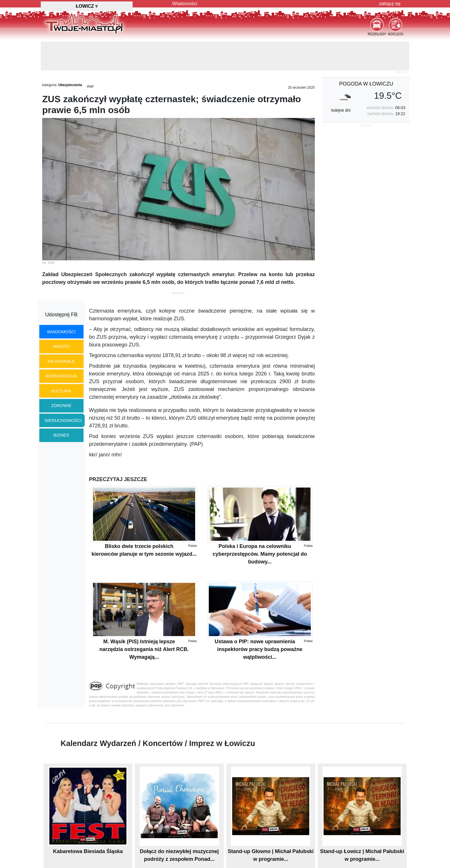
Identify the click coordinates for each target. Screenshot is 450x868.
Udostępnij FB (61, 315)
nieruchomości (63, 420)
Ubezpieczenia (70, 85)
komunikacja (61, 376)
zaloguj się (390, 4)
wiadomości (61, 332)
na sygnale (61, 361)
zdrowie (61, 405)
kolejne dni (341, 110)
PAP (91, 87)
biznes (61, 435)
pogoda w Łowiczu (366, 84)
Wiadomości (185, 4)
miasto (61, 346)
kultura (61, 391)
